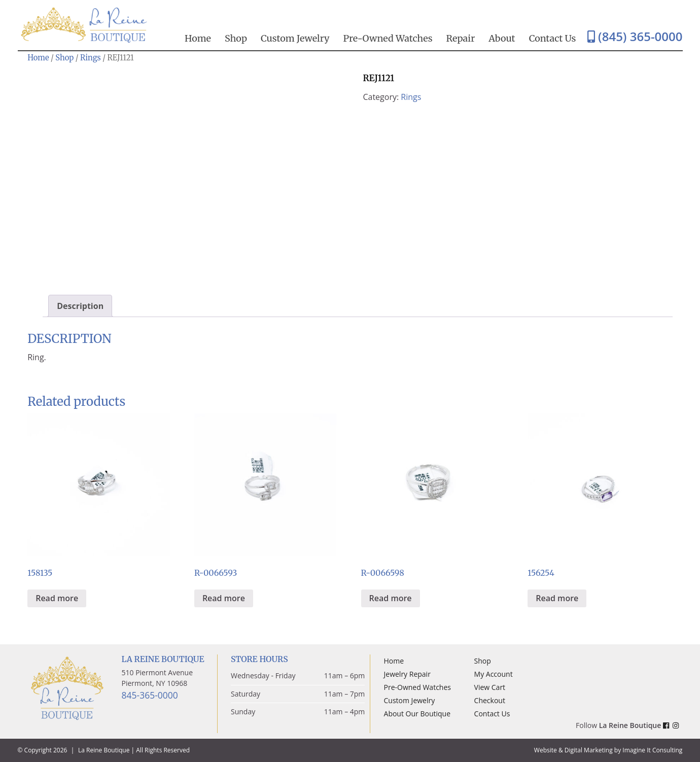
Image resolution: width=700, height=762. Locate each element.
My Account (494, 674)
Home (198, 38)
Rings (91, 58)
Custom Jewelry (295, 38)
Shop (236, 38)
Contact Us (553, 38)
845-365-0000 (150, 695)
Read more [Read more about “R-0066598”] (391, 598)
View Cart (490, 687)
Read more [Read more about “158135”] (57, 598)
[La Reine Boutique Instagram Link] (677, 725)
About (502, 38)
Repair (461, 38)
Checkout (490, 700)
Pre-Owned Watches (388, 38)
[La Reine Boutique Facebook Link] (668, 725)
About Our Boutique (417, 714)
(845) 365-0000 (635, 36)
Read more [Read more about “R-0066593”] (224, 598)
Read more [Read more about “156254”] (557, 598)
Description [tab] (80, 306)
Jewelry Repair (407, 674)
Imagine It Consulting (652, 750)
